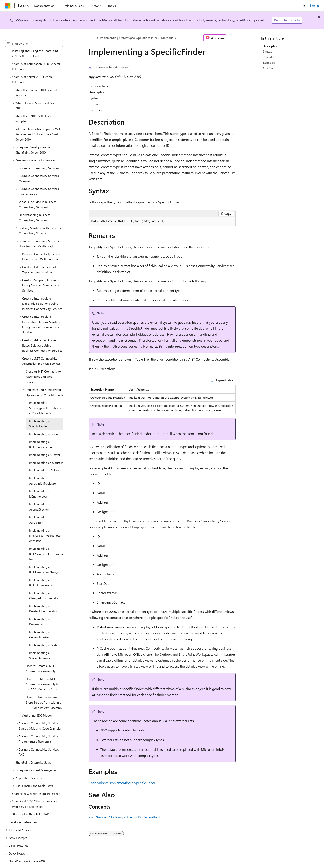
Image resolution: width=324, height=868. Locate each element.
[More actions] (232, 38)
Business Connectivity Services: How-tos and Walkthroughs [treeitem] (43, 245)
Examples (269, 62)
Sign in (314, 5)
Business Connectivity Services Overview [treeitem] (39, 167)
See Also (268, 68)
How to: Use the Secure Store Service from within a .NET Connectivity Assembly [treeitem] (44, 691)
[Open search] (304, 6)
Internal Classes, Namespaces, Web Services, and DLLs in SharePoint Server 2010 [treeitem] (38, 122)
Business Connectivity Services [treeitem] (39, 156)
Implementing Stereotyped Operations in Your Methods (136, 38)
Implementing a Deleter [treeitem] (44, 459)
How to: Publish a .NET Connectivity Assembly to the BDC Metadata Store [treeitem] (42, 672)
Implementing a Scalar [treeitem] (44, 633)
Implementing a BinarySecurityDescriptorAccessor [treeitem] (45, 524)
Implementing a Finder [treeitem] (44, 422)
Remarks (268, 57)
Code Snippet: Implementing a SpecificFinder (122, 783)
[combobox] (34, 44)
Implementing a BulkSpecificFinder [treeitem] (41, 433)
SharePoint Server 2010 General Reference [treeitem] (36, 81)
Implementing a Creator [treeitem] (45, 443)
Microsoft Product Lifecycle (124, 20)
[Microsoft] (8, 6)
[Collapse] (62, 35)
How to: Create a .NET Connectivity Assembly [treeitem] (41, 657)
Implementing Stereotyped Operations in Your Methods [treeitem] (45, 396)
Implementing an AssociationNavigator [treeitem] (43, 469)
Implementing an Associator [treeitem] (40, 508)
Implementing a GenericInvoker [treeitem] (39, 623)
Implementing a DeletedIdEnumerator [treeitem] (43, 597)
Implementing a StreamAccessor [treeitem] (40, 644)
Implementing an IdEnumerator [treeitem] (40, 482)
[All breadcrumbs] (92, 38)
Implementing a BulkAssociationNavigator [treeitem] (46, 558)
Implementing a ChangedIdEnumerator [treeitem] (44, 584)
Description (271, 46)
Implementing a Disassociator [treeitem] (39, 610)
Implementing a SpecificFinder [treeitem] (39, 412)
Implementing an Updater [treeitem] (46, 451)
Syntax (267, 51)
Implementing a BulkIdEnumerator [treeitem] (41, 571)
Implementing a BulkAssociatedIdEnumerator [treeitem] (46, 542)
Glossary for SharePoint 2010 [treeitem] (31, 803)
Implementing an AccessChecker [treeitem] (40, 495)
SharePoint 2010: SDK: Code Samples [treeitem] (34, 107)
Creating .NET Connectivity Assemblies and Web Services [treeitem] (43, 365)
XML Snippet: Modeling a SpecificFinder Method (124, 817)
